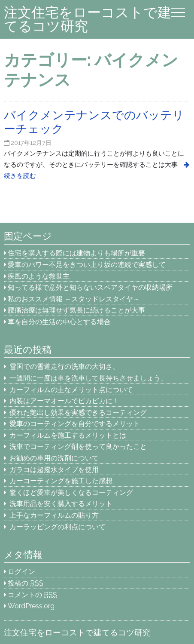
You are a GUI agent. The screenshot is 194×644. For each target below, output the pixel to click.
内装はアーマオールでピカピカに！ (64, 401)
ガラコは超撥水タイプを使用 (54, 470)
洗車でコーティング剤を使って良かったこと (78, 446)
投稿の (26, 583)
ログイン (21, 572)
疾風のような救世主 (39, 276)
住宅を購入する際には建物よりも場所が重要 (76, 253)
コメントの (32, 595)
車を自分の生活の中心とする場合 (59, 322)
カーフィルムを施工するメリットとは (68, 435)
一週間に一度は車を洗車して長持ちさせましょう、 (92, 378)
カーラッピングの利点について (58, 527)
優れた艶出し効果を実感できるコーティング (78, 412)
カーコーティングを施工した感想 (61, 481)
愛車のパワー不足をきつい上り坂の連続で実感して (87, 265)
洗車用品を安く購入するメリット (61, 504)
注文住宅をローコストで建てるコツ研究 (88, 19)
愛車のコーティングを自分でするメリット (75, 424)
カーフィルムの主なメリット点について (71, 390)
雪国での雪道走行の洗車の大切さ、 (64, 366)
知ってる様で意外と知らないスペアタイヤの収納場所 (90, 287)
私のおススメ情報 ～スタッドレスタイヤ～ (74, 299)
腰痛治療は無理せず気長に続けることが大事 (76, 310)
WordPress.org (31, 606)
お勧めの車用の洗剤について (54, 458)
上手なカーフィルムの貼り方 (54, 515)
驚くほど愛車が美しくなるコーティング (71, 492)
